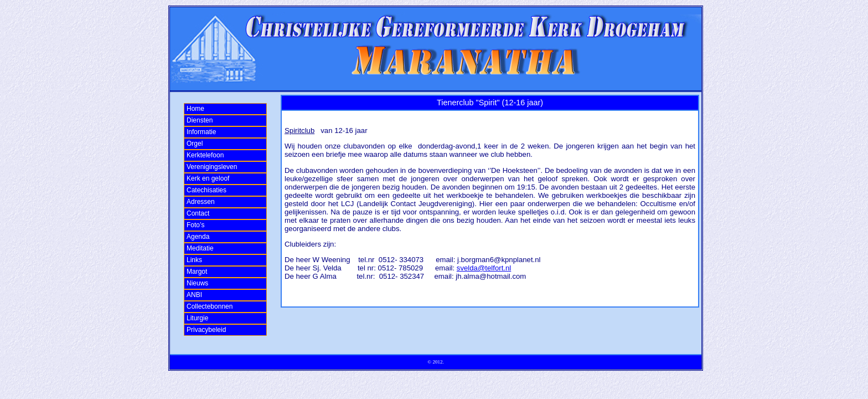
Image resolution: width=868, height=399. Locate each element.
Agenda (198, 237)
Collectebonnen (210, 306)
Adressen (201, 202)
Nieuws (197, 283)
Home (195, 109)
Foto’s (195, 225)
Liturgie (197, 318)
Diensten (200, 120)
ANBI (194, 295)
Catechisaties (206, 190)
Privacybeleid (206, 330)
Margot (197, 272)
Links (194, 260)
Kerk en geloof (208, 178)
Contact (198, 213)
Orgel (195, 144)
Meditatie (200, 248)
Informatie (201, 132)
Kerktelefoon (205, 155)
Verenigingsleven (212, 167)
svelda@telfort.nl (484, 268)
